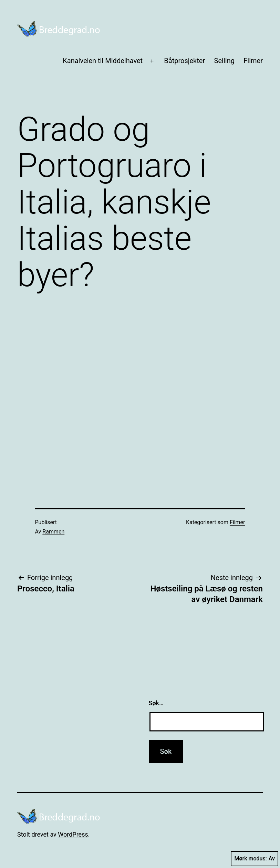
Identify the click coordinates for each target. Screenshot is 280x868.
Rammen (53, 532)
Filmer (253, 61)
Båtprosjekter (184, 61)
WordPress (73, 834)
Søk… (156, 703)
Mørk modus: (255, 859)
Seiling (224, 61)
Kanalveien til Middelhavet (103, 61)
